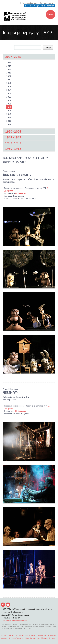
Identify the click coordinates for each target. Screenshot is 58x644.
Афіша (27, 638)
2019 (9, 83)
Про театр (4, 635)
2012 (9, 107)
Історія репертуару (30, 635)
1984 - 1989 (13, 137)
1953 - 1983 (13, 143)
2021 (9, 76)
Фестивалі (19, 635)
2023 (9, 69)
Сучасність (12, 635)
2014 (9, 100)
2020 (9, 80)
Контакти (52, 638)
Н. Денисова (21, 193)
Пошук (48, 47)
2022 (9, 73)
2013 (9, 104)
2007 (9, 124)
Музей (38, 638)
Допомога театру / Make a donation (39, 6)
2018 (9, 87)
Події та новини (43, 635)
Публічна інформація (29, 3)
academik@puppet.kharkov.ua (14, 621)
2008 (9, 121)
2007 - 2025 (13, 57)
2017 (9, 90)
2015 (9, 97)
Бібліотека (45, 638)
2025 (9, 62)
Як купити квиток (47, 3)
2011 (9, 111)
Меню (51, 15)
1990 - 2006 (13, 132)
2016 (9, 93)
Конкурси (12, 638)
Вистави (33, 638)
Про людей (20, 638)
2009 (9, 118)
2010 (9, 114)
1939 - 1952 (13, 149)
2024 (9, 66)
